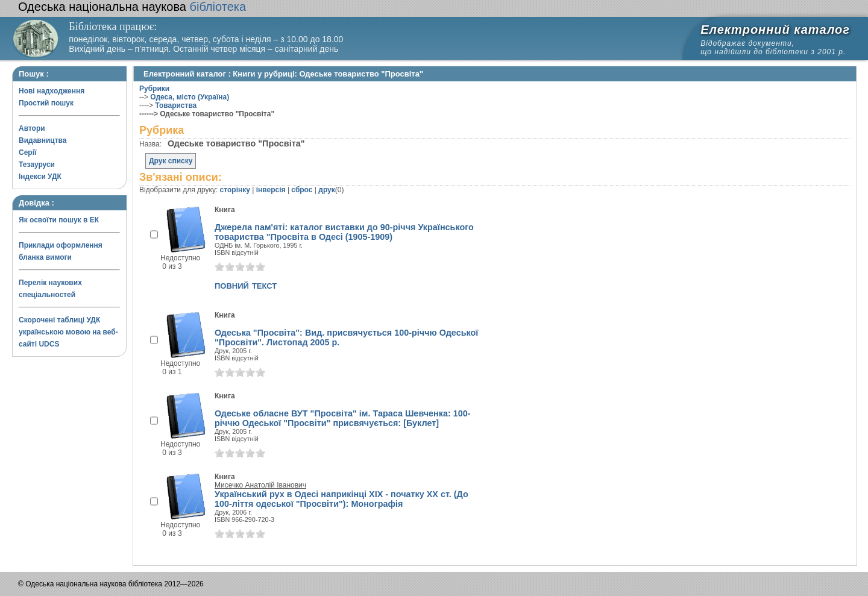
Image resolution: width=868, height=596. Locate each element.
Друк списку (171, 161)
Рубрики (154, 89)
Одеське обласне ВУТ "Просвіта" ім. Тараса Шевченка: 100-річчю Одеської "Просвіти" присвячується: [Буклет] (343, 418)
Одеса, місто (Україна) (190, 97)
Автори (32, 128)
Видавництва (42, 140)
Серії (27, 152)
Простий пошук (46, 103)
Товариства (176, 105)
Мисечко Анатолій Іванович (260, 485)
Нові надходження (52, 91)
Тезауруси (37, 165)
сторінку (235, 190)
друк (326, 190)
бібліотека (132, 7)
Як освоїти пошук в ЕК (59, 220)
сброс (302, 190)
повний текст (246, 285)
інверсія (271, 190)
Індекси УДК (40, 177)
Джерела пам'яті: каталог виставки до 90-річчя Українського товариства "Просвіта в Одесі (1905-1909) (344, 232)
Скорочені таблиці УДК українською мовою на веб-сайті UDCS (68, 332)
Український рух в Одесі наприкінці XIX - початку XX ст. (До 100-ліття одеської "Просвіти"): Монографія (341, 499)
